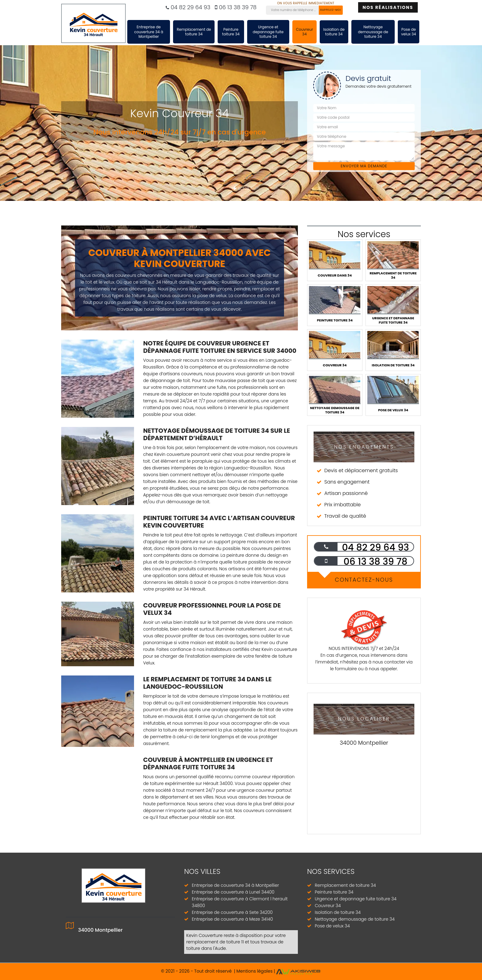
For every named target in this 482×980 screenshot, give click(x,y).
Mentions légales (255, 971)
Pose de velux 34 (409, 32)
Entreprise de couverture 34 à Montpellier (148, 32)
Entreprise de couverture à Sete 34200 (232, 912)
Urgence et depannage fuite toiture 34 (268, 32)
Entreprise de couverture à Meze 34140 (232, 919)
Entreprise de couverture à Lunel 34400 (233, 892)
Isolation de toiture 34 (334, 32)
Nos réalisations (388, 7)
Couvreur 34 (304, 32)
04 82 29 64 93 (188, 7)
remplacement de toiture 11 (215, 942)
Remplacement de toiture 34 (194, 32)
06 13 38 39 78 (236, 7)
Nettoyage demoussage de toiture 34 (373, 32)
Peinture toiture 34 (231, 32)
